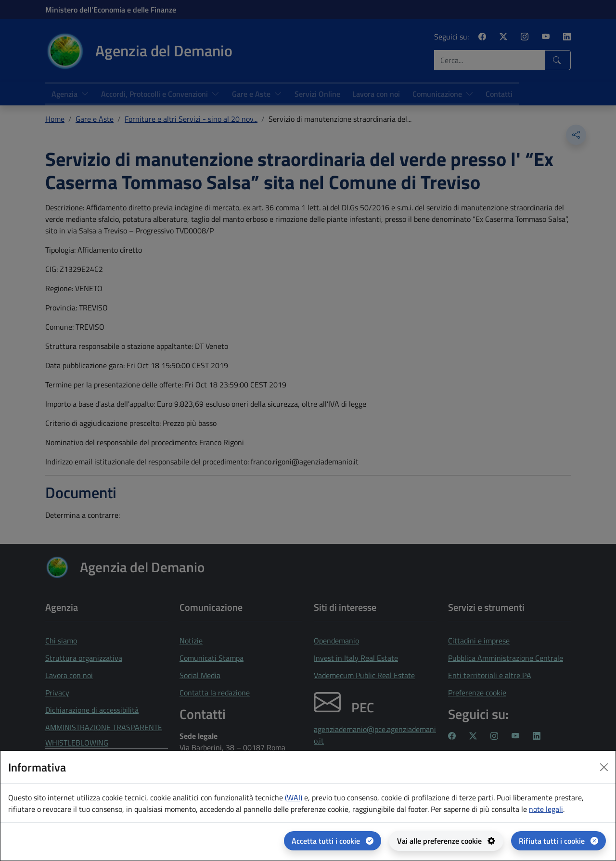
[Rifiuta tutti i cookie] (558, 841)
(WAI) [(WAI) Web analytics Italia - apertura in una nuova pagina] (294, 797)
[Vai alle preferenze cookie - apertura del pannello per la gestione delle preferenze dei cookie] (446, 841)
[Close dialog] (604, 767)
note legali (546, 809)
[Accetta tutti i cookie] (333, 841)
